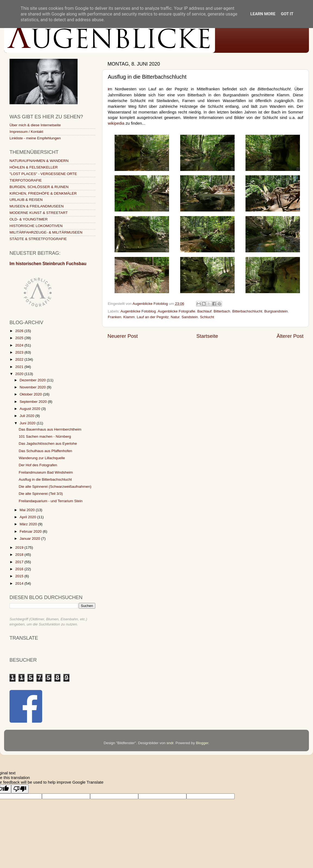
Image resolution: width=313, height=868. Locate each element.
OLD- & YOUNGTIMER (29, 219)
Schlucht (207, 317)
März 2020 (29, 524)
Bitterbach (222, 311)
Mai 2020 (28, 510)
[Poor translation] (20, 789)
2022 (20, 359)
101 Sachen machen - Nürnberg (45, 436)
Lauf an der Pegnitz (153, 317)
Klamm (129, 317)
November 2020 (33, 387)
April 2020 (28, 517)
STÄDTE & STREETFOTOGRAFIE (38, 239)
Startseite (207, 336)
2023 (20, 352)
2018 (20, 555)
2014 (20, 583)
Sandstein (190, 317)
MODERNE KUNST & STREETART (39, 213)
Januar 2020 (30, 539)
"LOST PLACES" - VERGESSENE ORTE (43, 174)
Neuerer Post (123, 336)
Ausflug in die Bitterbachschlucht (45, 479)
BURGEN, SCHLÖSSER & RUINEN (39, 187)
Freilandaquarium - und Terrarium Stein (51, 501)
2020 (20, 374)
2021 (20, 367)
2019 (20, 548)
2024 (20, 345)
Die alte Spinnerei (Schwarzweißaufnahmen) (55, 487)
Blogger (202, 743)
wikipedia (116, 123)
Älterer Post (290, 336)
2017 (20, 562)
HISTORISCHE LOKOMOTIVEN (36, 226)
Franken (115, 317)
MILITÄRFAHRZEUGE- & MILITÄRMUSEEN (46, 232)
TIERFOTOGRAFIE (26, 180)
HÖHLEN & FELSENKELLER (34, 167)
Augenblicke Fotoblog (138, 311)
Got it (287, 14)
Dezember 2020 (33, 380)
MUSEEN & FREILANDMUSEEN (37, 206)
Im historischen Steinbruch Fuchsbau (48, 264)
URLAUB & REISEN (26, 200)
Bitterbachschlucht (247, 311)
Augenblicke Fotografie (176, 311)
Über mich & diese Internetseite (35, 125)
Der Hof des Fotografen (38, 465)
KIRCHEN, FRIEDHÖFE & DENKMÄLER (43, 193)
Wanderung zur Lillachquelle (42, 458)
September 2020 (34, 402)
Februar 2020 (31, 531)
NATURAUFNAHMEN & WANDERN (39, 161)
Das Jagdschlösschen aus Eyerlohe (48, 444)
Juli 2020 (27, 416)
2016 (20, 569)
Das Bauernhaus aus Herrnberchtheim (50, 429)
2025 (20, 338)
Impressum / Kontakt (26, 132)
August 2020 (30, 409)
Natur (175, 317)
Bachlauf (205, 311)
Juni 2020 (28, 423)
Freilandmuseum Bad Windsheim (46, 472)
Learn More (263, 14)
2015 (20, 576)
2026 (20, 331)
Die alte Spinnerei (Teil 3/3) (41, 494)
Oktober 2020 (31, 394)
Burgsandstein (276, 311)
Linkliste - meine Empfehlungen (35, 138)
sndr (170, 743)
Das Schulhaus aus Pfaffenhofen (45, 451)
